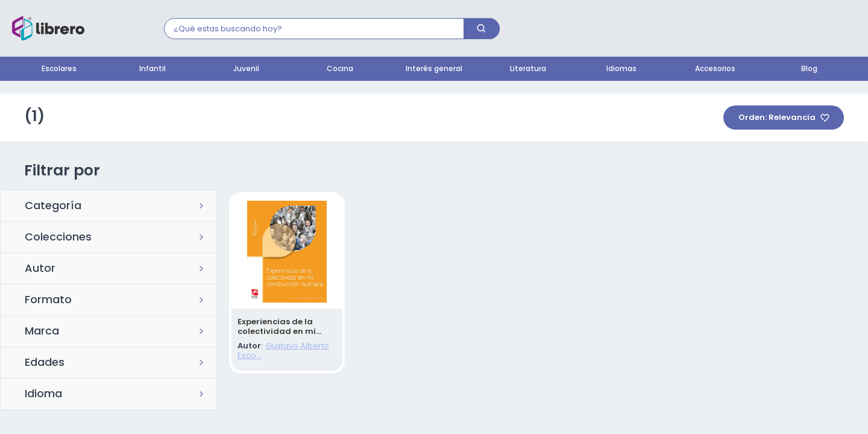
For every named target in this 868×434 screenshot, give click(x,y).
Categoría (53, 207)
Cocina (340, 69)
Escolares (59, 69)
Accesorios (715, 69)
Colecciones (58, 238)
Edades (45, 363)
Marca (42, 332)
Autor (40, 269)
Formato (48, 301)
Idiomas (621, 69)
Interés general (434, 69)
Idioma (43, 395)
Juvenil (246, 69)
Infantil (153, 69)
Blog (809, 69)
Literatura (528, 69)
